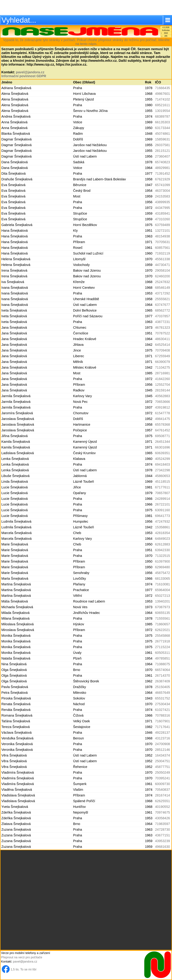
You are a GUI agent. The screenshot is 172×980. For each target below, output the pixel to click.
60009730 (163, 784)
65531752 (163, 698)
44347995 (163, 208)
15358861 (163, 527)
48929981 (163, 168)
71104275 (163, 367)
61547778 (163, 413)
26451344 (163, 442)
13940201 (163, 601)
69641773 (163, 516)
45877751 (163, 767)
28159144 (163, 390)
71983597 (163, 824)
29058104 (163, 270)
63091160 (163, 510)
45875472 (163, 573)
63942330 (163, 550)
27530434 (163, 704)
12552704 (163, 385)
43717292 (163, 293)
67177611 (163, 487)
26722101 (163, 504)
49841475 (163, 419)
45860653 (163, 476)
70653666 (163, 402)
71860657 (163, 624)
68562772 (163, 310)
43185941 (163, 213)
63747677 (163, 305)
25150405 (163, 687)
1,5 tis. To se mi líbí (24, 969)
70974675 (163, 812)
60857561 (163, 248)
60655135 (163, 613)
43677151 (163, 835)
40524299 (163, 459)
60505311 (163, 653)
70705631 (163, 242)
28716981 (163, 373)
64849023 (163, 539)
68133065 (163, 579)
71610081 (163, 584)
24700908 (163, 744)
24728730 (163, 830)
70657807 (163, 493)
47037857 (163, 316)
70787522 (163, 333)
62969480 (163, 567)
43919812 (163, 407)
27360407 (163, 156)
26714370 (163, 675)
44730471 (163, 265)
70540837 (163, 790)
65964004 (163, 590)
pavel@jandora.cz (30, 72)
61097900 (163, 561)
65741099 (163, 185)
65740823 (163, 162)
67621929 (163, 179)
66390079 (163, 362)
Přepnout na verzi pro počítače (22, 957)
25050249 (163, 772)
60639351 (163, 453)
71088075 (163, 664)
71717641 (163, 727)
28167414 (163, 795)
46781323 (163, 328)
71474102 (163, 99)
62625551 (163, 801)
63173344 (163, 128)
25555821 (163, 299)
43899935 (163, 202)
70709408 (163, 350)
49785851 (163, 658)
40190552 (163, 807)
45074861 (163, 134)
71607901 (163, 721)
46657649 (163, 693)
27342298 (163, 470)
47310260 (163, 219)
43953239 (163, 841)
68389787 (163, 116)
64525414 (163, 345)
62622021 (163, 630)
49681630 (163, 847)
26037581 (163, 145)
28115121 (163, 151)
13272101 (163, 231)
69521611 (163, 105)
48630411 (163, 339)
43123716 (163, 738)
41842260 (163, 379)
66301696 (163, 447)
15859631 (163, 139)
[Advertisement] (86, 8)
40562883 (163, 396)
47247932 (163, 521)
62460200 (163, 276)
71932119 (163, 253)
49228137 (163, 733)
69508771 (163, 436)
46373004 (163, 191)
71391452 (163, 173)
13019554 (163, 111)
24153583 (163, 196)
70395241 (163, 778)
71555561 (163, 618)
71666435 (163, 88)
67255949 (163, 356)
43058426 (163, 818)
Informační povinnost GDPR (24, 76)
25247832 (163, 282)
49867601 (163, 94)
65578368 (163, 424)
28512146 (163, 750)
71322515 (163, 556)
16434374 (163, 755)
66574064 (163, 670)
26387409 (163, 681)
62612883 (163, 544)
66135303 (163, 122)
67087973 (163, 607)
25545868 (163, 636)
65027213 (163, 596)
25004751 (163, 761)
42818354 (163, 533)
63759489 (163, 225)
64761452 (163, 430)
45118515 (163, 482)
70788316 (163, 715)
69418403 (163, 464)
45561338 (163, 259)
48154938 (163, 236)
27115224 (163, 647)
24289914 (163, 499)
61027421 (163, 710)
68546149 (163, 288)
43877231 (163, 322)
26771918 (163, 641)
